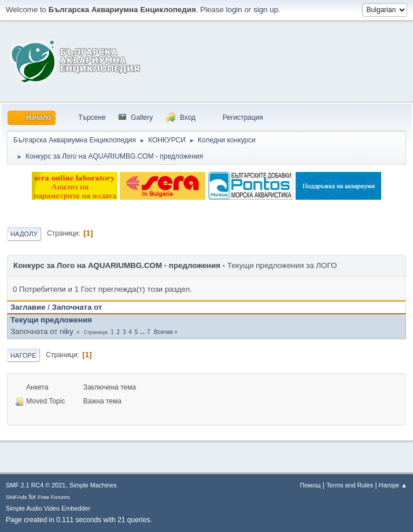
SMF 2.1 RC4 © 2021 (36, 485)
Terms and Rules (350, 485)
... (143, 332)
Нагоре (23, 355)
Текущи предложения (51, 320)
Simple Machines (93, 485)
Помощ (310, 485)
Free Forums (54, 497)
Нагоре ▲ (393, 485)
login (234, 10)
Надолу (24, 234)
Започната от (77, 307)
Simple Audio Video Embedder (48, 508)
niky (67, 331)
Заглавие (28, 307)
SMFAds (16, 497)
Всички (163, 332)
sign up (266, 10)
